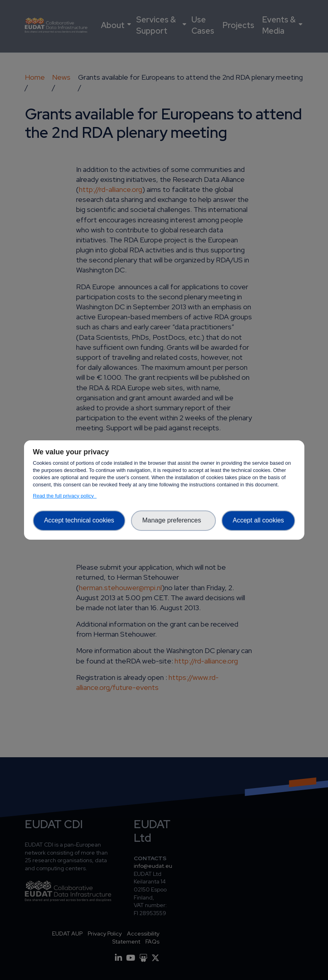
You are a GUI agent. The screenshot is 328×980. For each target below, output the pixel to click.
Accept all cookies (258, 520)
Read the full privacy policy (65, 496)
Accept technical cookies (79, 520)
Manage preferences (173, 520)
